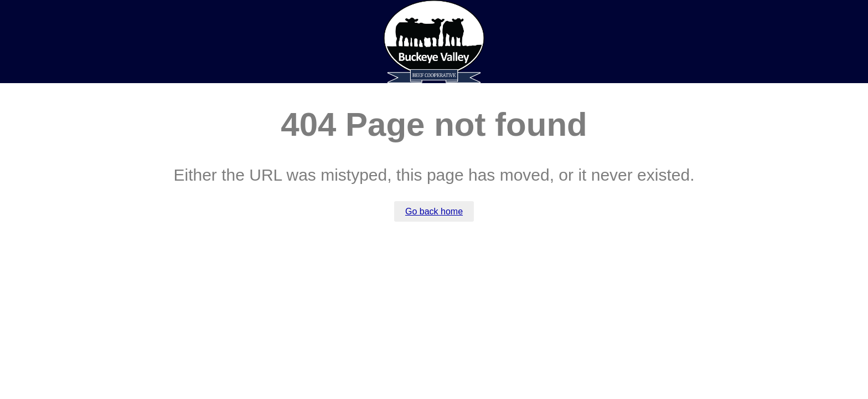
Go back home (434, 211)
